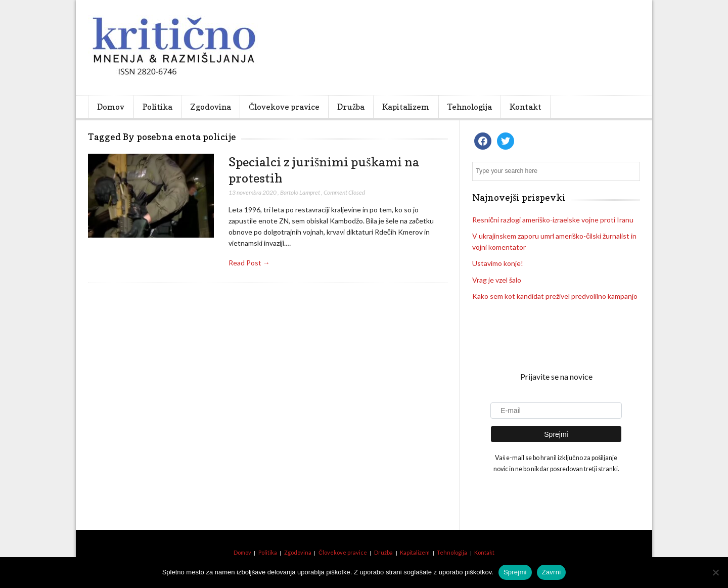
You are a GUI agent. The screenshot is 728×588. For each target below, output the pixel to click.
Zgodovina (211, 107)
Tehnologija (470, 107)
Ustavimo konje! (498, 263)
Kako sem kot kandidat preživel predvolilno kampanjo (555, 296)
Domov (111, 107)
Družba (351, 107)
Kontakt (526, 107)
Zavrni (552, 572)
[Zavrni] (715, 572)
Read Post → (249, 263)
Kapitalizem (406, 107)
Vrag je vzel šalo (497, 280)
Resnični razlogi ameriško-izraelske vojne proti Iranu (553, 220)
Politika (157, 107)
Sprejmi (515, 572)
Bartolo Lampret (300, 192)
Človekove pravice (284, 107)
